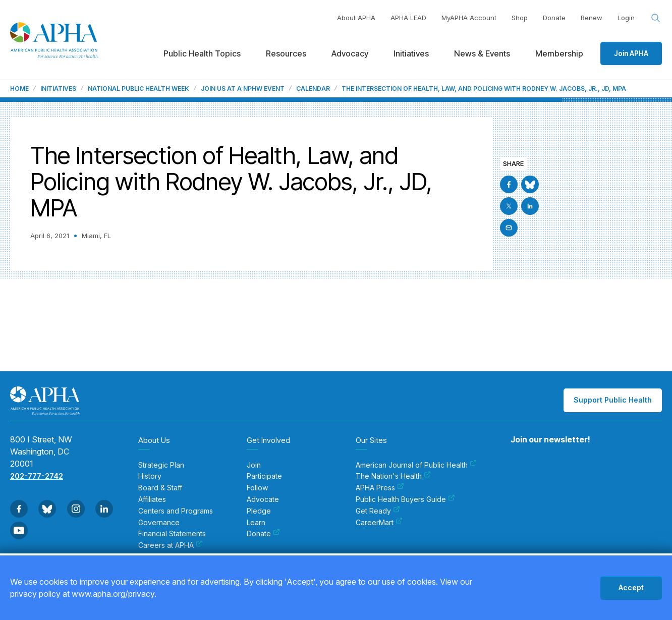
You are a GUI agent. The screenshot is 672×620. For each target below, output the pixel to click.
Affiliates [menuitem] (152, 499)
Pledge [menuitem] (259, 511)
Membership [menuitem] (559, 53)
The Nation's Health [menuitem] (393, 476)
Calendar (313, 89)
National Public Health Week (138, 89)
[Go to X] (509, 206)
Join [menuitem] (254, 465)
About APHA (356, 18)
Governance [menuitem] (159, 523)
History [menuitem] (150, 476)
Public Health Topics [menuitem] (202, 53)
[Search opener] (656, 18)
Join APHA (631, 53)
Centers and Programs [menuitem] (176, 511)
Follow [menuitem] (257, 488)
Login (626, 18)
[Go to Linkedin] (530, 206)
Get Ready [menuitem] (378, 511)
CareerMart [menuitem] (379, 523)
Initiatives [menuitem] (411, 53)
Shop (520, 18)
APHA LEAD (408, 18)
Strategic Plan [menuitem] (161, 465)
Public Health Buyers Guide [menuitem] (405, 499)
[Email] (509, 228)
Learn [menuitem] (256, 523)
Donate (554, 18)
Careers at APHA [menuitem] (171, 545)
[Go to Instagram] (76, 509)
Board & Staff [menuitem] (160, 488)
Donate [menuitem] (263, 534)
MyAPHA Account (469, 18)
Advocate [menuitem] (263, 499)
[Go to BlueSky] (530, 184)
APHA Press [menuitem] (380, 488)
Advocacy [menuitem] (350, 53)
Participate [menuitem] (264, 476)
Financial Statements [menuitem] (172, 534)
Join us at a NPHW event (243, 89)
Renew (592, 18)
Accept (631, 587)
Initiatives (58, 89)
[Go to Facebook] (509, 184)
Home (19, 89)
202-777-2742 (37, 476)
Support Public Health (613, 400)
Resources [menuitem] (286, 53)
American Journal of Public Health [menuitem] (416, 465)
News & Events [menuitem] (482, 53)
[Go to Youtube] (19, 530)
